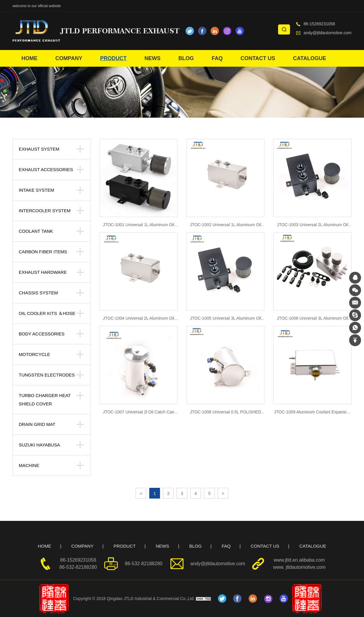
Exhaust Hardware (43, 272)
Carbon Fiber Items (43, 252)
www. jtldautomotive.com (299, 567)
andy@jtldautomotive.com (328, 33)
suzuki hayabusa (39, 445)
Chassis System (38, 293)
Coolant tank (36, 231)
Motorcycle (34, 354)
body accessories (42, 334)
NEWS (153, 58)
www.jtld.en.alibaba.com (299, 560)
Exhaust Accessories (46, 170)
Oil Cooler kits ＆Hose (47, 313)
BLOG (186, 58)
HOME (29, 58)
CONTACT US (258, 58)
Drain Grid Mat (37, 424)
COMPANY (69, 58)
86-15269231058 (319, 24)
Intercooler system (45, 211)
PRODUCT (113, 58)
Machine (29, 465)
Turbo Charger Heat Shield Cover (45, 400)
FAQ (217, 58)
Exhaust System (39, 149)
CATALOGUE (309, 58)
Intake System (36, 190)
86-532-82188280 (78, 567)
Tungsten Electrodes (47, 375)
